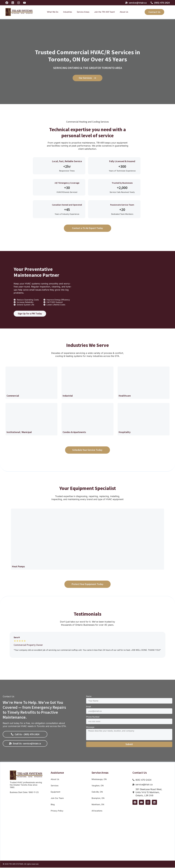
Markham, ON (98, 805)
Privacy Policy (57, 811)
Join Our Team (57, 798)
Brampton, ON (98, 798)
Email (88, 707)
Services (55, 786)
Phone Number (93, 717)
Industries (68, 12)
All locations (97, 811)
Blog (53, 805)
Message (90, 727)
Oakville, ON (97, 792)
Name (89, 696)
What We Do (53, 12)
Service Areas (83, 12)
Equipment (56, 792)
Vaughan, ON (98, 786)
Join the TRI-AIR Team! (105, 12)
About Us (124, 12)
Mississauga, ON (99, 779)
